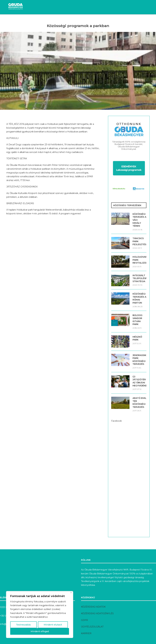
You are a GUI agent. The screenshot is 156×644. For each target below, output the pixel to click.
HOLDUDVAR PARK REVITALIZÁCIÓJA (139, 260)
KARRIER (86, 633)
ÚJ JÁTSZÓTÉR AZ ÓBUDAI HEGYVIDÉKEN (139, 381)
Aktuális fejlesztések (36, 20)
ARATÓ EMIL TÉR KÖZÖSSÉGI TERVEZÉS (139, 403)
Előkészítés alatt (101, 20)
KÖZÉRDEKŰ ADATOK (93, 607)
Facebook (116, 421)
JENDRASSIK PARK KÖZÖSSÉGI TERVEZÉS (139, 360)
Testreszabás (23, 625)
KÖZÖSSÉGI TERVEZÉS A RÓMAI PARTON (139, 298)
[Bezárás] (71, 593)
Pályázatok (123, 20)
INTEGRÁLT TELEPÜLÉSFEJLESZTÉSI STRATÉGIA (139, 278)
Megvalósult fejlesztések (70, 20)
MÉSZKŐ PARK (137, 338)
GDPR (84, 620)
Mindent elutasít (53, 625)
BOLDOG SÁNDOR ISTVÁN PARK (137, 320)
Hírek (15, 20)
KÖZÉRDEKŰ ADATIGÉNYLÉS (97, 613)
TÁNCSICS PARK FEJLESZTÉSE (139, 241)
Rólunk (138, 20)
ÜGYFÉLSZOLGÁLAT (92, 627)
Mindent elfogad (40, 631)
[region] (40, 615)
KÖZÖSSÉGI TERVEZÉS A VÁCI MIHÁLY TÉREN (139, 220)
